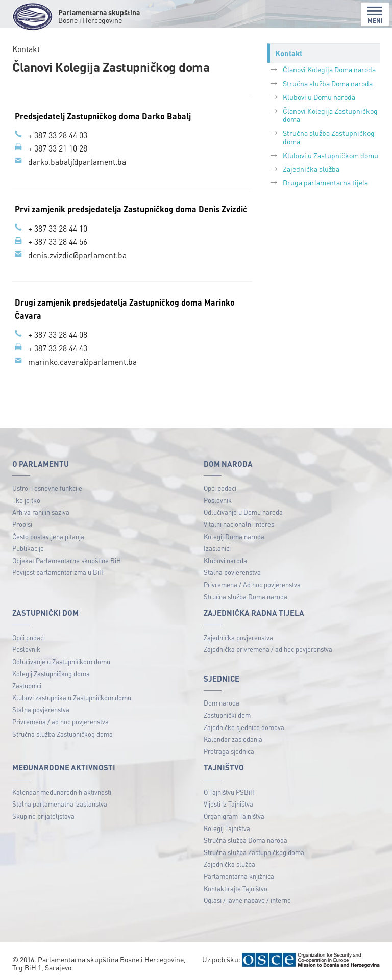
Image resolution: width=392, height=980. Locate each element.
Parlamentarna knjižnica (239, 874)
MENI (375, 15)
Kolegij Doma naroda (234, 534)
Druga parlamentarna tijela (325, 182)
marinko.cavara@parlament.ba (83, 359)
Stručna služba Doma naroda (328, 83)
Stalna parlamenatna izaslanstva (60, 802)
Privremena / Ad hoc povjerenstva (252, 582)
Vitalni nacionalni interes (239, 522)
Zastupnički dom (227, 712)
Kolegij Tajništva (227, 826)
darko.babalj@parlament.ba (77, 161)
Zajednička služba (311, 169)
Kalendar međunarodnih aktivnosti (62, 789)
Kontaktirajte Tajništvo (236, 886)
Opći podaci (220, 486)
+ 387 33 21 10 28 (58, 148)
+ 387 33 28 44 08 (58, 333)
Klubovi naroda (225, 558)
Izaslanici (217, 546)
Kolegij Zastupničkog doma (51, 671)
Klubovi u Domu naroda (319, 97)
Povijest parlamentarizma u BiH (58, 570)
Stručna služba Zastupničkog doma (329, 137)
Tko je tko (26, 498)
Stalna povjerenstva (232, 570)
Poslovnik (218, 498)
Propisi (22, 522)
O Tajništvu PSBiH (229, 789)
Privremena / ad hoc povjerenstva (60, 719)
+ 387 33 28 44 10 (58, 227)
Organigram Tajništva (234, 814)
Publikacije (28, 546)
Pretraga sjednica (229, 749)
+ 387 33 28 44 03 (58, 135)
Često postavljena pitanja (48, 534)
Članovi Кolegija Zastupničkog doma (330, 115)
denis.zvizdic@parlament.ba (77, 254)
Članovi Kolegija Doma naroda (329, 69)
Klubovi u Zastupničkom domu (330, 155)
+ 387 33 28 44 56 (58, 241)
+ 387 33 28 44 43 (58, 346)
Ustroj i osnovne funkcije (47, 486)
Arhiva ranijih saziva (41, 510)
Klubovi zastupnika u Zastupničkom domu (72, 695)
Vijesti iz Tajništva (228, 802)
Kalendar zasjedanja (233, 737)
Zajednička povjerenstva (238, 635)
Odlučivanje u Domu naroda (243, 510)
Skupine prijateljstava (43, 814)
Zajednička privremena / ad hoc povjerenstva (268, 647)
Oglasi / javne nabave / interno (247, 898)
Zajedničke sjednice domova (244, 725)
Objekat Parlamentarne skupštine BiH (67, 558)
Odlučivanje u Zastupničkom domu (61, 659)
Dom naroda (222, 701)
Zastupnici (27, 683)
